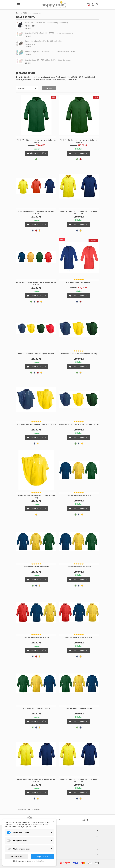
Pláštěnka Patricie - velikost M (36, 567)
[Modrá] (33, 231)
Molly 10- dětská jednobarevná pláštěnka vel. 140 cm (36, 780)
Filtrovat (49, 88)
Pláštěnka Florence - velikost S (79, 282)
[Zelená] (36, 159)
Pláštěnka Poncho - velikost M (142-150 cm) (79, 354)
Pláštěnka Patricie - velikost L (79, 567)
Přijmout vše (42, 856)
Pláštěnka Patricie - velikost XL (36, 637)
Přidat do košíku (36, 153)
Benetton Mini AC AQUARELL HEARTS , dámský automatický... (49, 33)
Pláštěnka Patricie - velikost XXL (79, 637)
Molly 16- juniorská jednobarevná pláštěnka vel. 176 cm (36, 284)
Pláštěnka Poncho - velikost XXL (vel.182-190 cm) (36, 497)
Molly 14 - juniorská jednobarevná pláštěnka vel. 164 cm (79, 212)
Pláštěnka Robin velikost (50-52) (36, 708)
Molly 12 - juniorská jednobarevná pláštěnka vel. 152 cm (79, 780)
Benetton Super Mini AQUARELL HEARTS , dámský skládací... (48, 60)
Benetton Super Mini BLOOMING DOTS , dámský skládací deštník (50, 51)
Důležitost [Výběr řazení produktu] (27, 88)
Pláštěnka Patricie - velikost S (79, 495)
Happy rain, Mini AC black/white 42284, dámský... (43, 41)
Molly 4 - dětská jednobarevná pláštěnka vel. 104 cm (79, 141)
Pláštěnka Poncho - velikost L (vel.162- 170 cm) (36, 424)
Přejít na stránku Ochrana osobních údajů (29, 861)
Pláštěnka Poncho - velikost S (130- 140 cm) (36, 354)
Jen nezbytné (16, 856)
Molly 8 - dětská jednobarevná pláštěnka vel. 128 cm (36, 212)
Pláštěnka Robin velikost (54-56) (79, 708)
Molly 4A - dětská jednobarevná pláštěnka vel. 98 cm (36, 141)
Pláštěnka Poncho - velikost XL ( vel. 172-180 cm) (79, 424)
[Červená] (80, 159)
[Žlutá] (40, 231)
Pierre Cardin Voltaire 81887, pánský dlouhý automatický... (47, 23)
